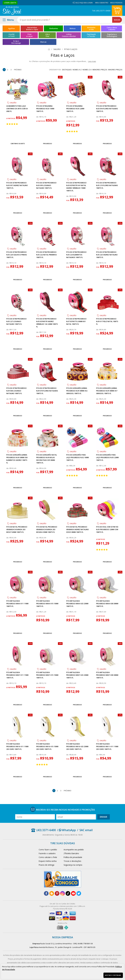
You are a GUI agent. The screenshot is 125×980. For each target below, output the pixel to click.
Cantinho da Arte (18, 144)
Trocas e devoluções (72, 861)
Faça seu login (86, 3)
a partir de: (11, 118)
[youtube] (73, 893)
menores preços (100, 70)
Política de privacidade (73, 857)
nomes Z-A (87, 70)
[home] (12, 11)
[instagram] (62, 893)
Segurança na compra (73, 865)
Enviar (104, 817)
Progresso (48, 144)
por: (98, 121)
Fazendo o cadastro (47, 853)
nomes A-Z (77, 70)
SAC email (86, 830)
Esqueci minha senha (48, 861)
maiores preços (115, 70)
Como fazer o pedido (48, 850)
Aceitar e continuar (113, 975)
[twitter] (79, 893)
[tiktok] (68, 893)
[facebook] (46, 893)
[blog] (52, 893)
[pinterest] (57, 893)
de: (38, 117)
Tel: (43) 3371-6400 (101, 11)
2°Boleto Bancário (71, 853)
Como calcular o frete (48, 857)
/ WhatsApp (66, 830)
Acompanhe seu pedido (74, 850)
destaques (67, 70)
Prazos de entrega (46, 865)
